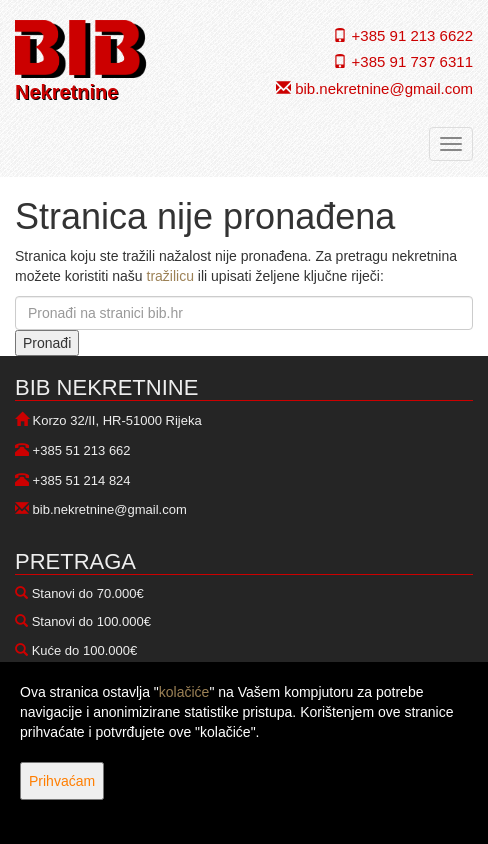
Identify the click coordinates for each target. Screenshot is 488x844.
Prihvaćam (62, 781)
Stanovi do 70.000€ (88, 593)
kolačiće (184, 692)
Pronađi (47, 343)
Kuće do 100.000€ (85, 650)
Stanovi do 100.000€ (91, 621)
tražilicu (170, 276)
